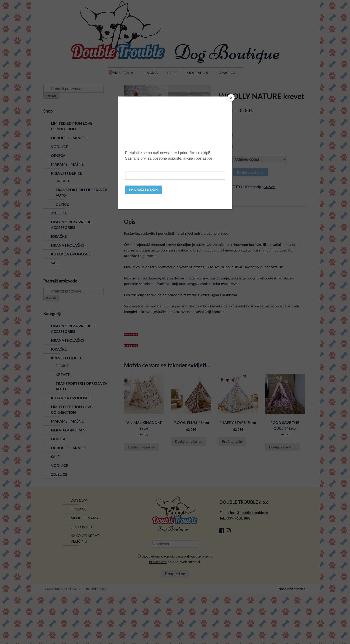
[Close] (231, 98)
